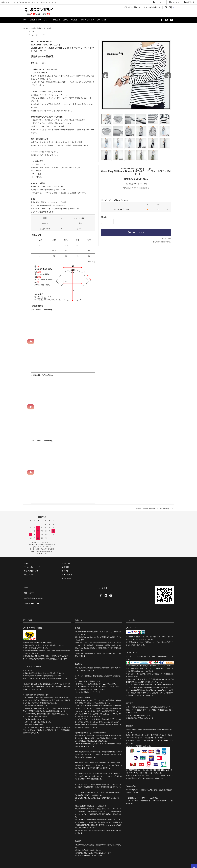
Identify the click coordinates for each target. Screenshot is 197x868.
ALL (33, 32)
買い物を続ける (167, 509)
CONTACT (102, 20)
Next (167, 75)
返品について (167, 239)
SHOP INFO (35, 20)
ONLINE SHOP (87, 20)
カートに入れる (136, 232)
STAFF (47, 20)
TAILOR (56, 20)
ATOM (31, 591)
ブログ (26, 587)
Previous (105, 75)
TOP (25, 20)
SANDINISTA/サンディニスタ (41, 28)
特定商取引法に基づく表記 (162, 242)
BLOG (66, 20)
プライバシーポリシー (32, 598)
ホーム (25, 28)
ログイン (174, 2)
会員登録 (189, 2)
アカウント (159, 2)
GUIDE (74, 20)
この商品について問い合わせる (146, 509)
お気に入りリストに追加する (136, 188)
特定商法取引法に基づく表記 (35, 594)
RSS (25, 591)
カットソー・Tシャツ (39, 35)
